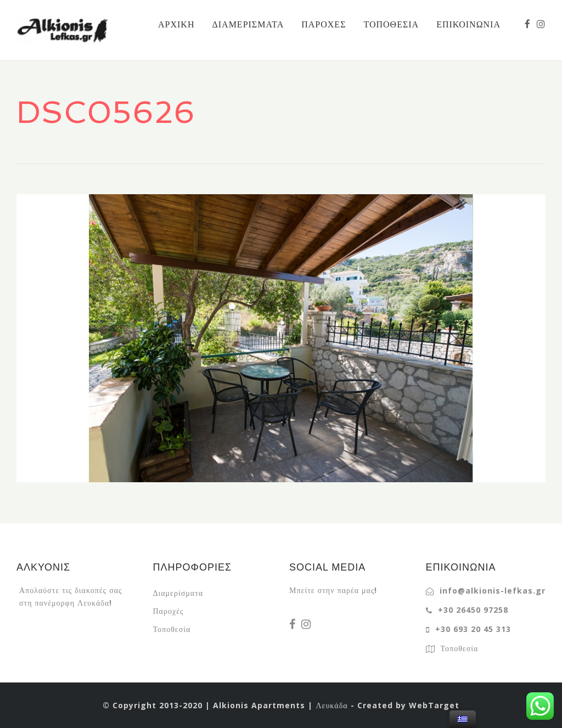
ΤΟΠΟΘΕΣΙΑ (391, 24)
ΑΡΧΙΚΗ (176, 24)
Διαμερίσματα (178, 593)
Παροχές (168, 611)
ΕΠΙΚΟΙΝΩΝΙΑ (468, 24)
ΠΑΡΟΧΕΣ (324, 24)
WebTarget (434, 705)
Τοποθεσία (172, 629)
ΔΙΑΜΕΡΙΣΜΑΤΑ (248, 24)
